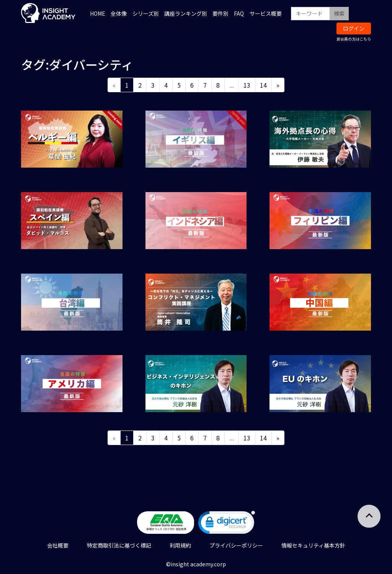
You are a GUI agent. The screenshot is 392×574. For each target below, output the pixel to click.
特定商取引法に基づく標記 (119, 545)
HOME (98, 13)
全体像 (119, 13)
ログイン (354, 28)
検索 (339, 13)
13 (247, 85)
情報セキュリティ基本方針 (313, 545)
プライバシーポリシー (236, 545)
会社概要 (58, 545)
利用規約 (180, 545)
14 (263, 85)
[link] (227, 524)
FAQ (239, 13)
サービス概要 (266, 13)
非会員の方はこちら (354, 39)
